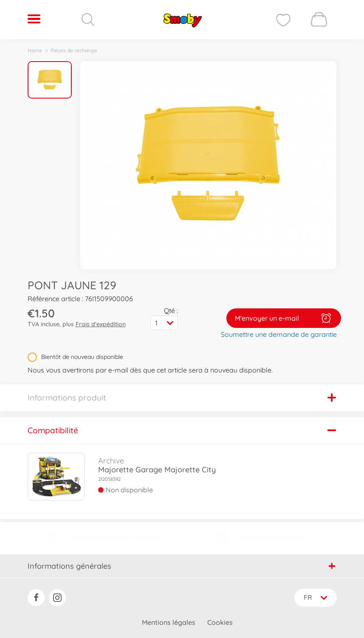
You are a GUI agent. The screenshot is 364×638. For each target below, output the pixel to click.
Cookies (220, 622)
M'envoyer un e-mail (284, 318)
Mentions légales (169, 622)
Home (35, 50)
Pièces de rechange (74, 50)
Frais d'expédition (101, 324)
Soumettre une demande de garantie (279, 334)
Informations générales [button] (182, 566)
